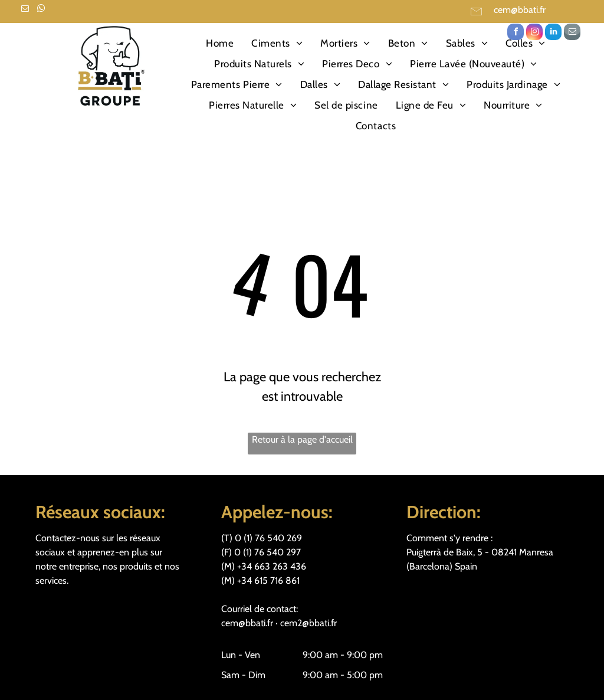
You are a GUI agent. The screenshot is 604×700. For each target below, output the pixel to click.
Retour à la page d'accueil (302, 439)
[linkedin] (553, 33)
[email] (25, 10)
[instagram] (534, 33)
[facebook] (516, 33)
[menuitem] (220, 43)
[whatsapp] (41, 10)
